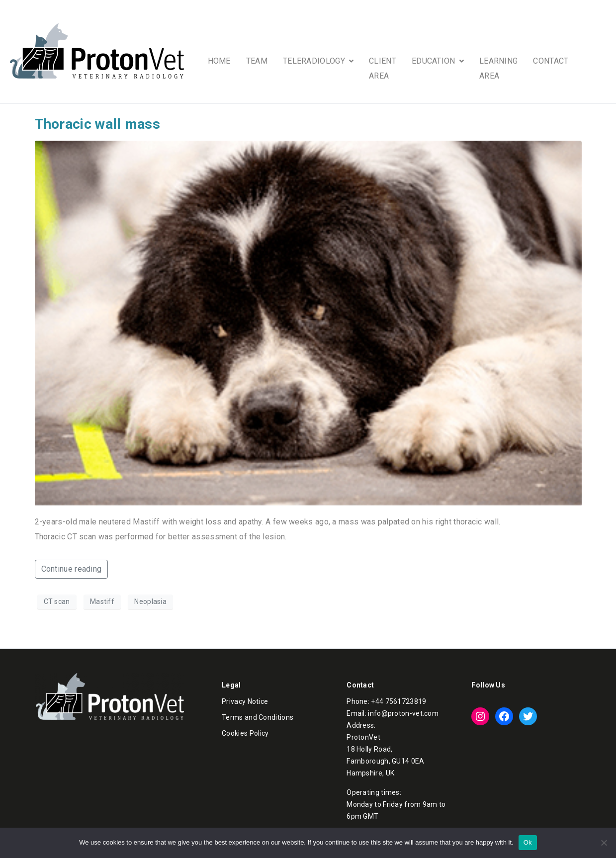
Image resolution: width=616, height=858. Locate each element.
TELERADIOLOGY (318, 61)
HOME (219, 61)
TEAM (257, 61)
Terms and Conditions (258, 717)
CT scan (57, 601)
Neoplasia (150, 601)
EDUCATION (438, 61)
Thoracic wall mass (97, 124)
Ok (528, 842)
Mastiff (102, 601)
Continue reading (72, 569)
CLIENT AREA (383, 68)
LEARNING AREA (498, 68)
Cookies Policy (245, 733)
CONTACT (551, 61)
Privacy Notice (245, 701)
